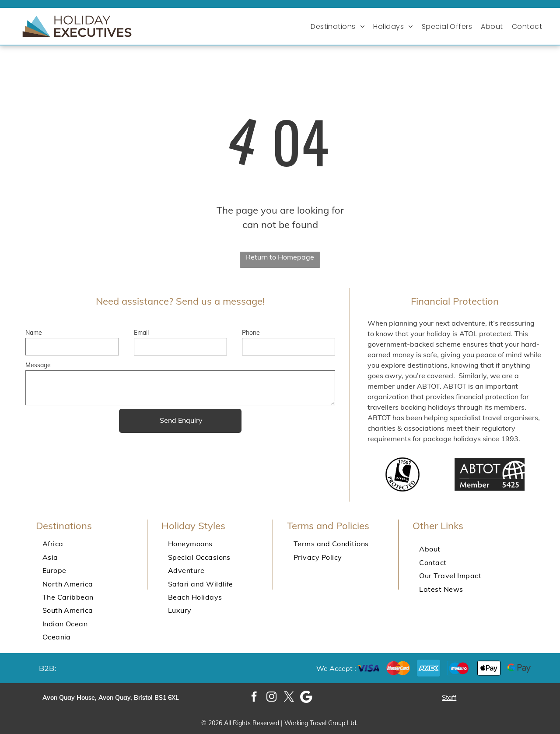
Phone (251, 333)
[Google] (306, 698)
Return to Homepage (280, 257)
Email (141, 333)
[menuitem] (340, 26)
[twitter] (289, 698)
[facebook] (254, 698)
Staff (449, 697)
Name (34, 333)
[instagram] (271, 698)
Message (38, 365)
